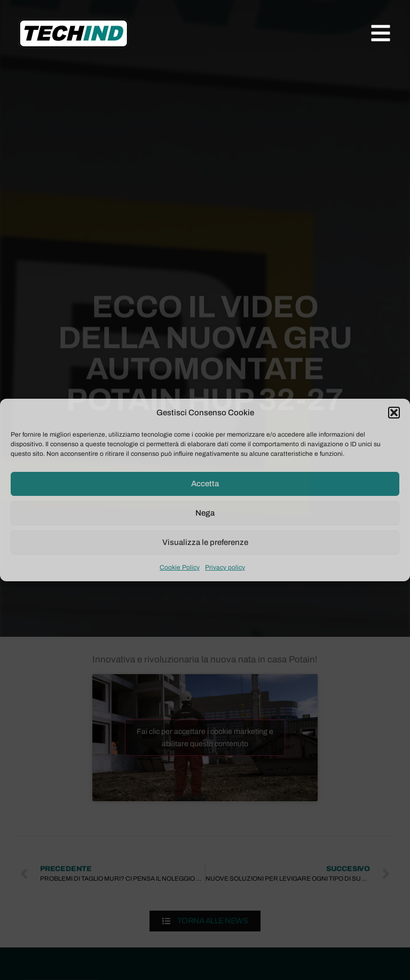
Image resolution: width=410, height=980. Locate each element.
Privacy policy (225, 567)
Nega (205, 513)
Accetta (205, 484)
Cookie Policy (180, 567)
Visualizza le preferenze (205, 542)
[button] (394, 413)
